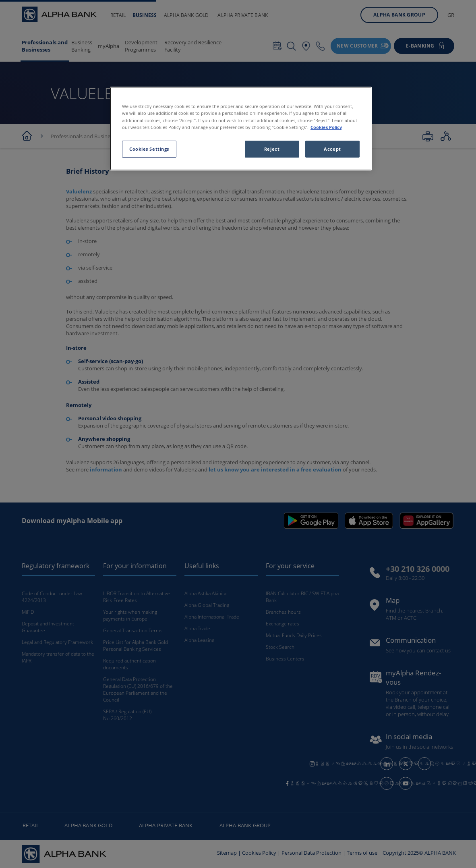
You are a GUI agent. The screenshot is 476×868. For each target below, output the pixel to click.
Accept (332, 149)
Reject (272, 149)
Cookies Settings (149, 149)
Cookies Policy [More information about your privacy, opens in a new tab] (326, 127)
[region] (241, 128)
